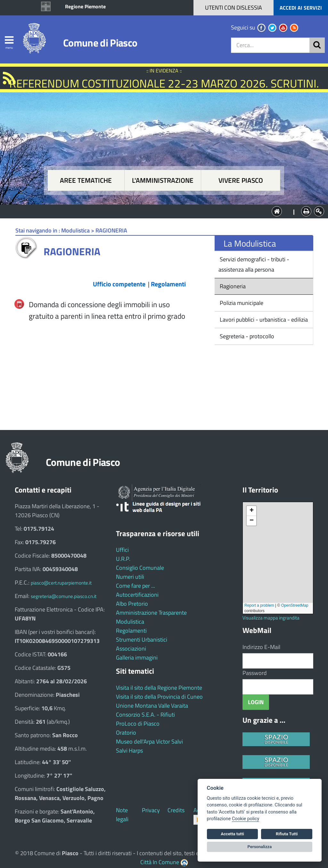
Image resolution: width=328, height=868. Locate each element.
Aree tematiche (86, 180)
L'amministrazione (163, 180)
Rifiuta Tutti (287, 834)
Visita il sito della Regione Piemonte (159, 688)
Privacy (151, 810)
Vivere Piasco (241, 180)
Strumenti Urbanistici (142, 640)
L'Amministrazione (159, 211)
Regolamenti (131, 631)
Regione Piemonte (85, 6)
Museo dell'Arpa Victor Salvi (149, 742)
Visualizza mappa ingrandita (271, 618)
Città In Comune (160, 862)
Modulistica (130, 622)
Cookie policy (246, 819)
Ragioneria (232, 286)
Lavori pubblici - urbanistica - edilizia (263, 320)
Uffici (122, 550)
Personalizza (260, 847)
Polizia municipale (241, 303)
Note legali (122, 815)
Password (255, 673)
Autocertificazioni (137, 595)
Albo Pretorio (132, 604)
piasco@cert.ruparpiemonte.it (61, 583)
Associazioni (131, 649)
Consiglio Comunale (140, 568)
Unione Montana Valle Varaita (152, 706)
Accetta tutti (232, 834)
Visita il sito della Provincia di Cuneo (159, 697)
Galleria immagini (137, 657)
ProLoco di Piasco (138, 724)
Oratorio (126, 733)
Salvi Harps (129, 750)
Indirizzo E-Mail (261, 647)
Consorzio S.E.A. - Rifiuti (145, 715)
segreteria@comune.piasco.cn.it (64, 596)
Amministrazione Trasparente (151, 613)
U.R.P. (123, 559)
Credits (176, 810)
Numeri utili (130, 577)
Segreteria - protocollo (246, 336)
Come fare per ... (135, 586)
